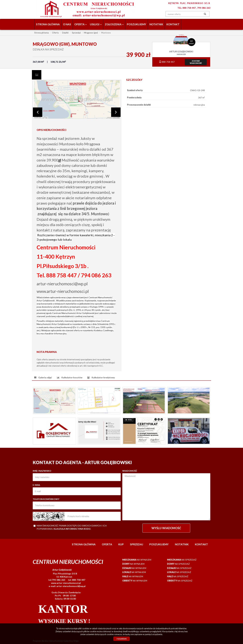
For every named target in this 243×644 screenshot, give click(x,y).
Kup (121, 544)
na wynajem (137, 560)
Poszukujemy (137, 24)
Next (116, 112)
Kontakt (173, 24)
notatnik (156, 24)
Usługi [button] (96, 24)
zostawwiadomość (196, 62)
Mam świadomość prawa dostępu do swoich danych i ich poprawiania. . (70, 527)
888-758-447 (167, 62)
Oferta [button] (80, 24)
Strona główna (48, 24)
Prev (38, 112)
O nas (67, 24)
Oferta (107, 544)
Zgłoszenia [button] (114, 24)
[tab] (37, 75)
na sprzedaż (182, 560)
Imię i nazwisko (42, 471)
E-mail (36, 485)
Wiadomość (130, 471)
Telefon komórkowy (46, 499)
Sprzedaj (137, 544)
